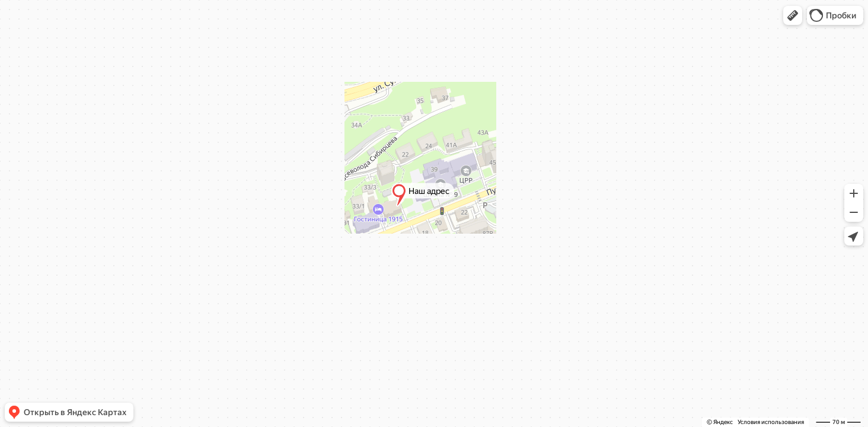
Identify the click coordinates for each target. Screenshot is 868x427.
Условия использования (771, 422)
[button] (793, 15)
